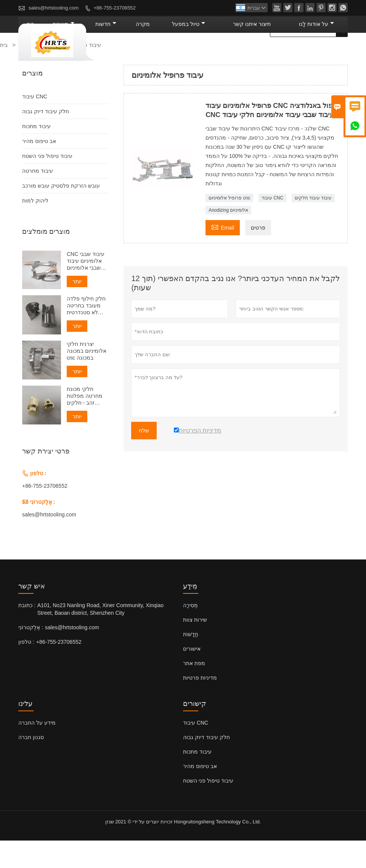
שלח (144, 458)
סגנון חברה (31, 765)
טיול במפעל (227, 51)
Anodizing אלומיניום (228, 238)
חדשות (163, 51)
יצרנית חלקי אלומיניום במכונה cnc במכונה (87, 378)
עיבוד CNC (272, 225)
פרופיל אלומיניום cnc (229, 225)
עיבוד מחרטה (38, 198)
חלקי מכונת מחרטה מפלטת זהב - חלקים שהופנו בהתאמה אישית (86, 424)
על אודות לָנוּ (324, 51)
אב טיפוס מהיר (39, 169)
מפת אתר (194, 691)
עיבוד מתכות (36, 154)
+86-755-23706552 (114, 8)
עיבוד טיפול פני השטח (47, 183)
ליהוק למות (35, 228)
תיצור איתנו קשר (275, 51)
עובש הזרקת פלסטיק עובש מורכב (61, 213)
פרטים (258, 255)
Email (223, 254)
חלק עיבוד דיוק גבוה (46, 139)
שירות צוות (195, 647)
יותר (77, 309)
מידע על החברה (37, 750)
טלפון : (26, 669)
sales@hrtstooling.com (54, 8)
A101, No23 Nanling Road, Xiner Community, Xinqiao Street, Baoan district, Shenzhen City (100, 637)
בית (106, 51)
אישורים (192, 676)
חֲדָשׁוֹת (191, 662)
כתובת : (27, 633)
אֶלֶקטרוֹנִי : (31, 655)
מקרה (192, 51)
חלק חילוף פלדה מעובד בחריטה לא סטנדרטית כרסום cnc (86, 333)
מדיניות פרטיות (200, 705)
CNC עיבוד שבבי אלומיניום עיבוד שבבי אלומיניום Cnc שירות (86, 289)
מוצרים (131, 51)
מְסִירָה (190, 633)
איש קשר (32, 614)
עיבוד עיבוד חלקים (313, 225)
